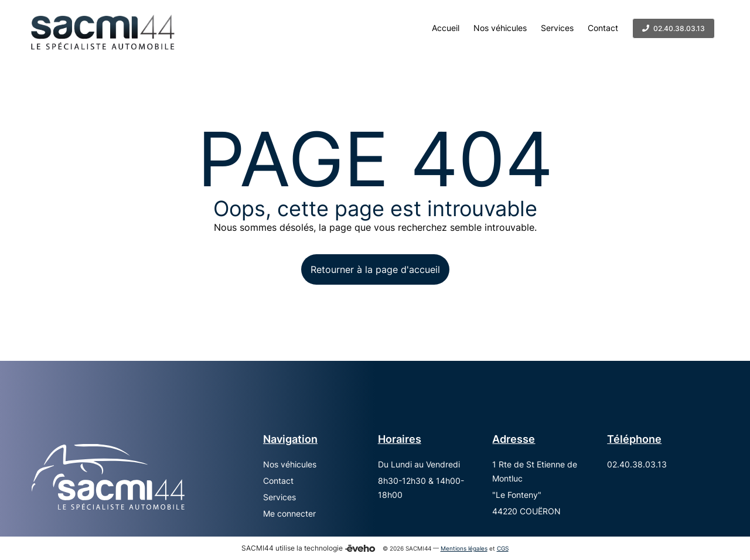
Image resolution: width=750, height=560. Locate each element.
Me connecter (289, 513)
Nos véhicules (290, 464)
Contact (278, 481)
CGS (503, 549)
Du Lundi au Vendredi (419, 464)
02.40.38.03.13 (637, 464)
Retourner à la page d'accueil (375, 269)
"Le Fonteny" (517, 495)
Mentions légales (464, 549)
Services (279, 497)
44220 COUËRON (526, 511)
